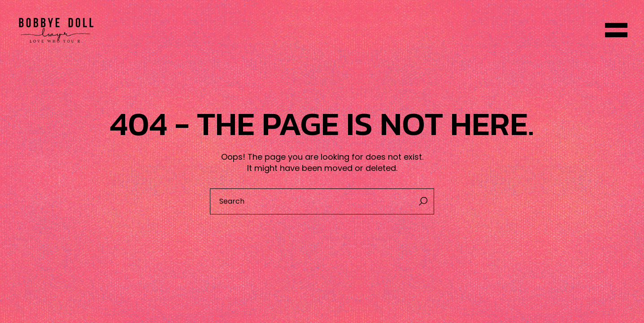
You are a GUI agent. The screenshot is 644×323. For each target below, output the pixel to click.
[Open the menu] (616, 30)
